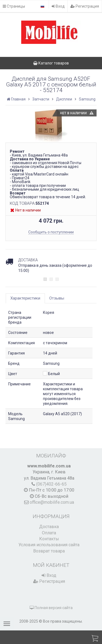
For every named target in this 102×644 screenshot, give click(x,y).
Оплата (49, 533)
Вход (58, 6)
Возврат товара (49, 551)
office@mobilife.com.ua (52, 502)
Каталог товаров (51, 63)
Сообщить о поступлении (51, 232)
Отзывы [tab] (57, 298)
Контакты (49, 539)
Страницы (14, 6)
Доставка (49, 527)
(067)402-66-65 (51, 484)
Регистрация (85, 6)
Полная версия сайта (51, 608)
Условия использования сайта (49, 545)
